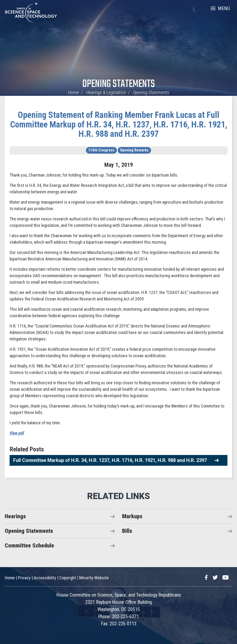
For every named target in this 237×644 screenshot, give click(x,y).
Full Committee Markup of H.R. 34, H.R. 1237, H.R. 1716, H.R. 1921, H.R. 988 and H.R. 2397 (110, 460)
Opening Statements (119, 84)
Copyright (68, 578)
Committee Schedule (29, 546)
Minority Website (94, 578)
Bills (127, 531)
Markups (132, 516)
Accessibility (45, 578)
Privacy (24, 578)
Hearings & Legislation (106, 92)
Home (73, 92)
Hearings (15, 516)
